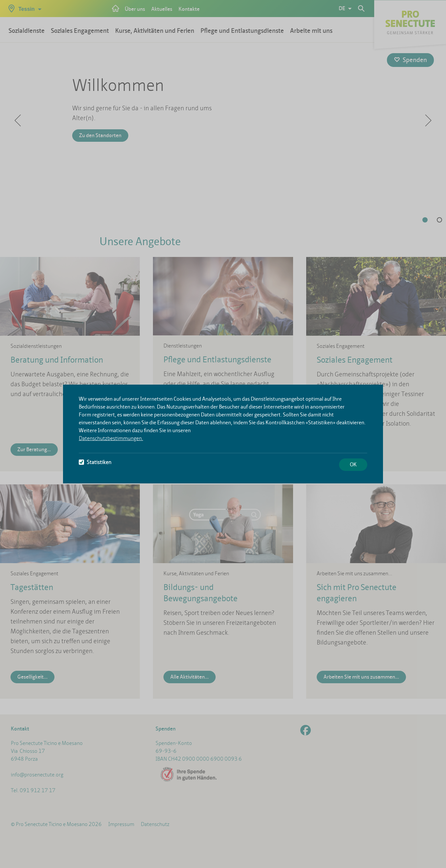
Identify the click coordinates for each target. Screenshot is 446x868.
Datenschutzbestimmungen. (111, 438)
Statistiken (95, 462)
